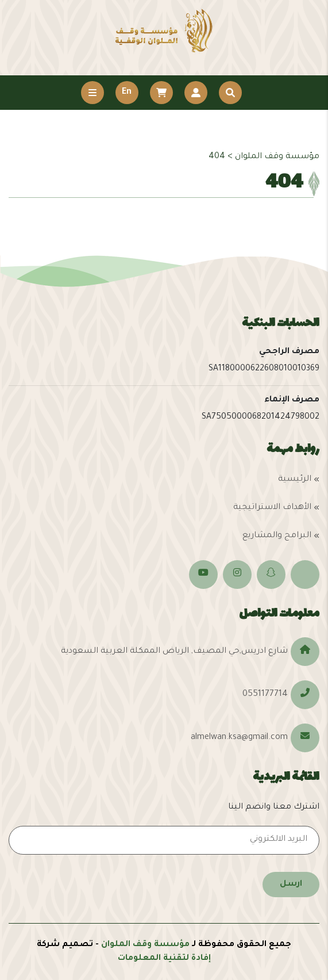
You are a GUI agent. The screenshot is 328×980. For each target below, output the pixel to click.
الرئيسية (295, 480)
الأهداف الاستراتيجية (272, 508)
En (127, 93)
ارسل (291, 885)
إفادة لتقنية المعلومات (164, 959)
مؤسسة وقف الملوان (145, 945)
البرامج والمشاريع (277, 536)
